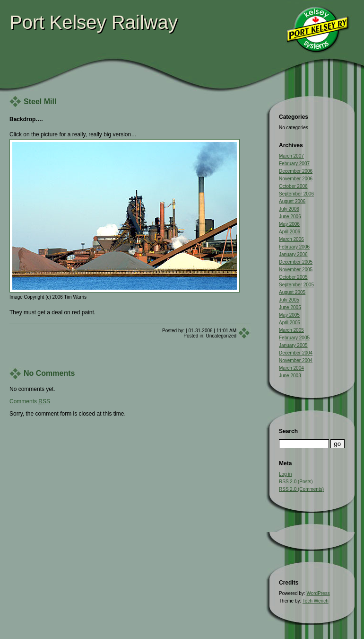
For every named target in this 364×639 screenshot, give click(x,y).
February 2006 (294, 247)
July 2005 (289, 300)
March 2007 (291, 156)
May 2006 (289, 224)
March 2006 (291, 239)
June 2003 (290, 376)
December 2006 (296, 171)
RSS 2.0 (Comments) (301, 489)
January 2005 (293, 345)
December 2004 (296, 353)
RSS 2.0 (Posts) (296, 482)
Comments (30, 401)
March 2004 (291, 368)
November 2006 (296, 179)
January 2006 (293, 254)
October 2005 (293, 277)
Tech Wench (316, 601)
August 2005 (292, 292)
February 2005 (294, 338)
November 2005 (296, 270)
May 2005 (289, 315)
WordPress (318, 593)
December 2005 (296, 262)
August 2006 (292, 201)
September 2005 (296, 285)
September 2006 (296, 194)
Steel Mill (40, 102)
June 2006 (290, 217)
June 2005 (290, 307)
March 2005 (291, 330)
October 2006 (293, 186)
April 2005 (290, 323)
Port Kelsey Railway (94, 22)
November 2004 (296, 360)
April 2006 (290, 232)
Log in (285, 474)
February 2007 (294, 164)
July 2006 (289, 209)
